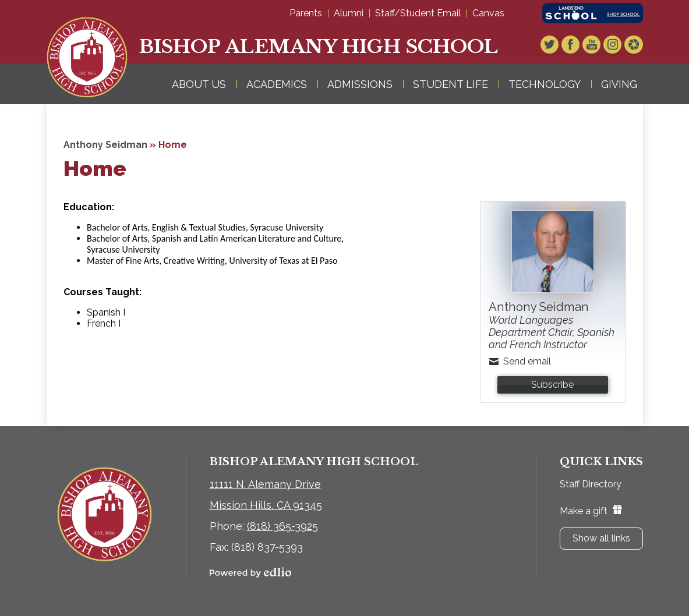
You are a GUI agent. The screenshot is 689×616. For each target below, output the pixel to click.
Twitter (553, 46)
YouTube (593, 46)
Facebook (573, 46)
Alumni (349, 13)
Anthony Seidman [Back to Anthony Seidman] (105, 145)
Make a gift (591, 511)
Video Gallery (634, 46)
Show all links (601, 538)
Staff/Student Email (418, 13)
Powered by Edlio (250, 572)
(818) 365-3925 (282, 526)
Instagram (614, 46)
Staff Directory (591, 484)
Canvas (488, 13)
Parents (306, 13)
